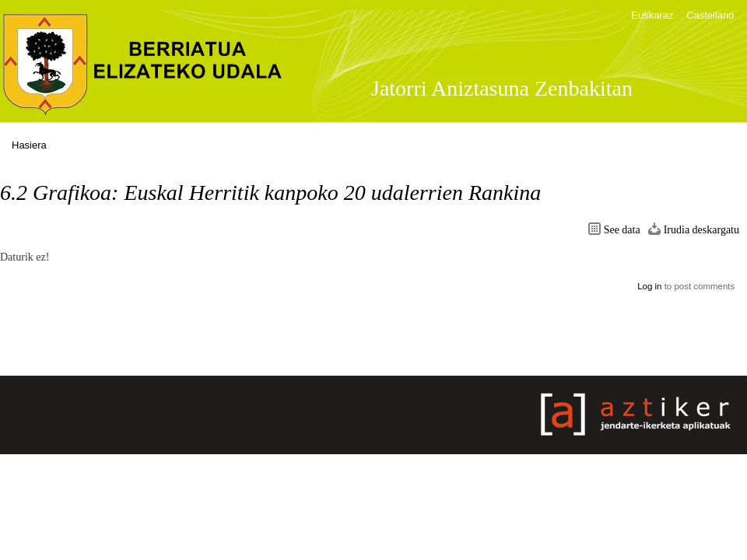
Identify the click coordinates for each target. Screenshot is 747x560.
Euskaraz (652, 15)
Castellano (710, 15)
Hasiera (29, 145)
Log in (649, 286)
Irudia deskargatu (701, 230)
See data (622, 230)
